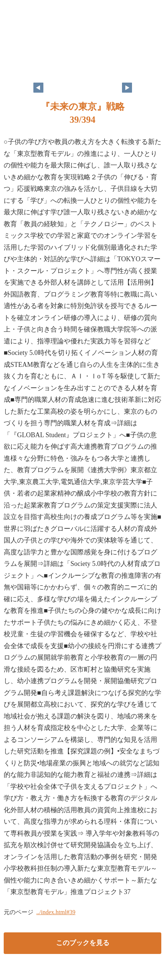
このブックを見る (83, 943)
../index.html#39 (56, 912)
